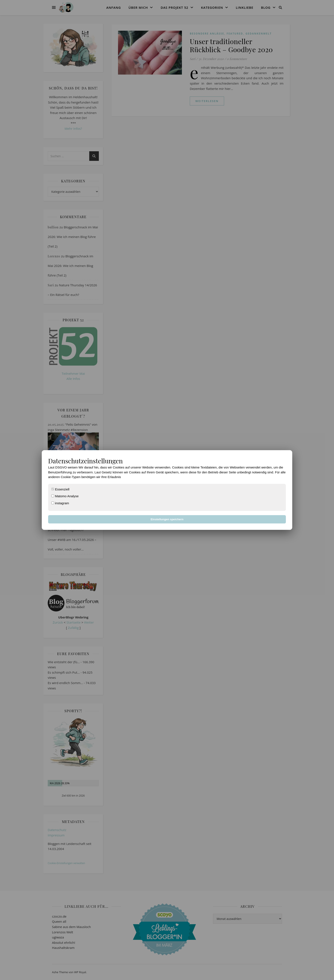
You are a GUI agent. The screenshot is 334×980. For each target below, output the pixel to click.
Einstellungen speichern (167, 519)
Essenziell (60, 489)
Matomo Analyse (65, 496)
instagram (60, 503)
